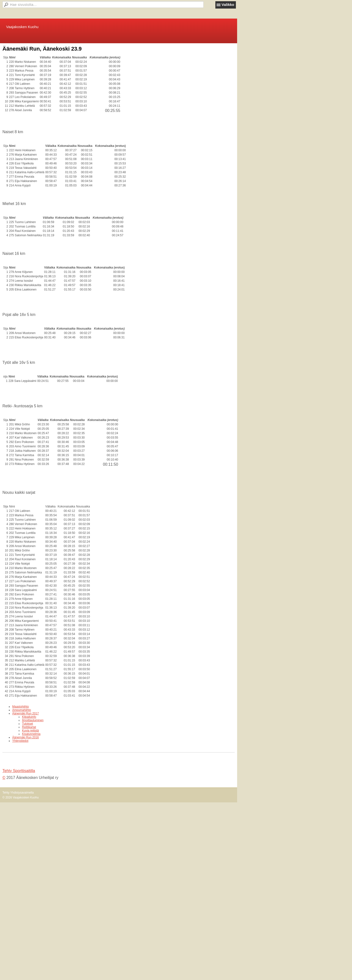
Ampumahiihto (22, 710)
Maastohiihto (21, 707)
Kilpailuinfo (29, 717)
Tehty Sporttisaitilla (19, 771)
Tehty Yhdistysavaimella (18, 793)
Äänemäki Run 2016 (26, 737)
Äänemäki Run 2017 (26, 713)
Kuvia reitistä (30, 731)
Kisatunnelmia (31, 734)
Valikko (228, 5)
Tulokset (27, 724)
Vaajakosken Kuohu (22, 27)
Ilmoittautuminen (33, 720)
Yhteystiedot (20, 741)
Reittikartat (29, 727)
